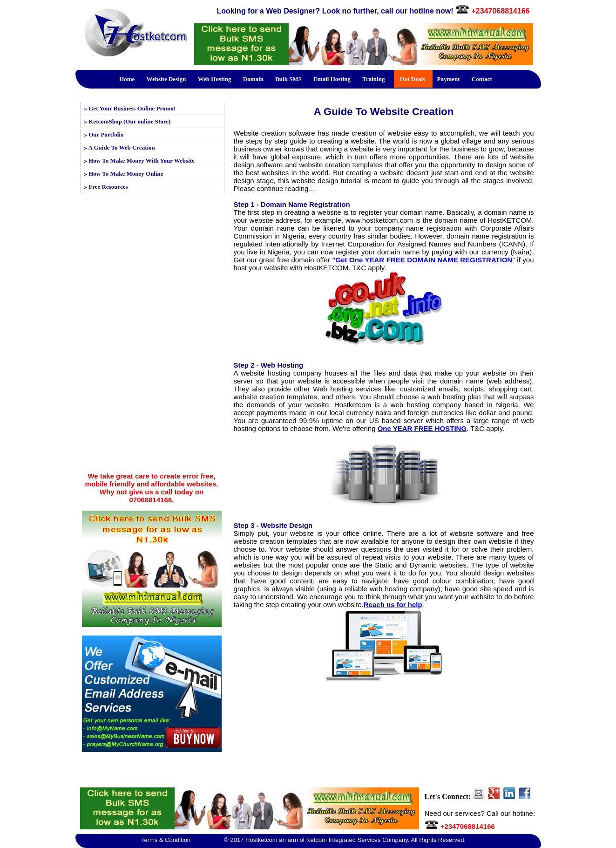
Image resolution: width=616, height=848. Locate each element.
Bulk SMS (288, 79)
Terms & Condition (166, 840)
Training (373, 79)
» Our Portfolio (104, 134)
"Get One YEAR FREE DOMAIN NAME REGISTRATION (422, 260)
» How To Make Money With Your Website (139, 161)
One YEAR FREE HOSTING (422, 428)
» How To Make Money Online (124, 174)
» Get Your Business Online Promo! (130, 108)
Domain (253, 79)
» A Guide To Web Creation (120, 147)
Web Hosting (215, 79)
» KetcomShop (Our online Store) (128, 121)
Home (127, 79)
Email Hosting (332, 79)
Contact (482, 79)
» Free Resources (106, 187)
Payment (448, 79)
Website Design (166, 79)
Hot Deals (413, 79)
